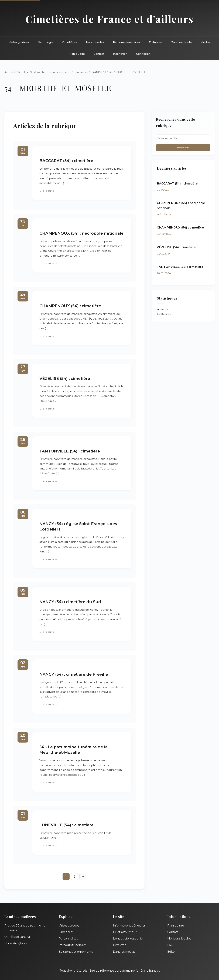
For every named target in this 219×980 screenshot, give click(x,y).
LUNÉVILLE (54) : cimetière (66, 825)
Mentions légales (179, 939)
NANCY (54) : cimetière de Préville (74, 674)
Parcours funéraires (127, 42)
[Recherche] (183, 138)
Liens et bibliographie (128, 939)
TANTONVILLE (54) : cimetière (70, 451)
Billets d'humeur (125, 932)
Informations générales (129, 926)
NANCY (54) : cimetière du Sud (70, 602)
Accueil (9, 72)
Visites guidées (19, 42)
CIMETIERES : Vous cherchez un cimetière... (43, 72)
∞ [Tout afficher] (83, 877)
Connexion (143, 54)
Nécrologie (46, 42)
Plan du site (77, 54)
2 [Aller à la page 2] (74, 877)
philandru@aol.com (18, 943)
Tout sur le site (182, 42)
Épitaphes (156, 42)
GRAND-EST (98, 72)
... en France (81, 72)
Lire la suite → (48, 191)
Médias (206, 42)
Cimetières (69, 42)
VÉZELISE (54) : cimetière (65, 378)
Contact (99, 54)
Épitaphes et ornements (76, 952)
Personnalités (95, 42)
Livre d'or (119, 945)
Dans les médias (124, 952)
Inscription (120, 54)
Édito (171, 952)
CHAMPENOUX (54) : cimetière (70, 306)
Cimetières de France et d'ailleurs (110, 19)
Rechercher (183, 148)
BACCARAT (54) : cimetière (66, 161)
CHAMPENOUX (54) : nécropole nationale (81, 233)
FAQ (170, 945)
